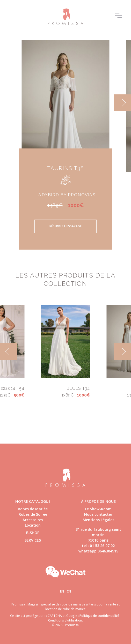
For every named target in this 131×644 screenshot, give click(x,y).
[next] (123, 103)
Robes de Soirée (33, 514)
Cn (69, 591)
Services (33, 540)
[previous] (8, 352)
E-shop (33, 533)
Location (33, 525)
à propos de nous (98, 501)
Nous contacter (98, 514)
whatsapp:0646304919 (98, 551)
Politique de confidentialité (99, 616)
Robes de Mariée (33, 509)
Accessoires (33, 520)
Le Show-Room (98, 509)
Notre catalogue (33, 501)
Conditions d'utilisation (65, 620)
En (62, 591)
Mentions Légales (98, 520)
